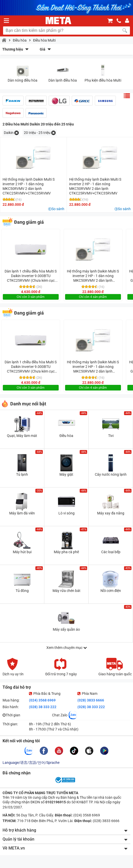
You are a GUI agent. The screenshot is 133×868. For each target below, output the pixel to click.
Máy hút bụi (22, 552)
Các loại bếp (111, 552)
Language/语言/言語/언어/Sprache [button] (31, 763)
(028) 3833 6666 (91, 700)
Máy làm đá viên (22, 513)
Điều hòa (20, 40)
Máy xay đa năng (111, 513)
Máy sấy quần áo (66, 629)
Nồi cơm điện (111, 591)
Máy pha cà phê (66, 552)
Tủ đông (22, 591)
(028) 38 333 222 (43, 707)
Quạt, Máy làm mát (22, 436)
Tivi (111, 436)
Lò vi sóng (66, 513)
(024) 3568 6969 (42, 700)
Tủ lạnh (22, 474)
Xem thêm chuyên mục (67, 648)
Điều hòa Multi (44, 40)
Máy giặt (66, 474)
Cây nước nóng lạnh (111, 474)
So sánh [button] (58, 209)
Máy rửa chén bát (66, 591)
